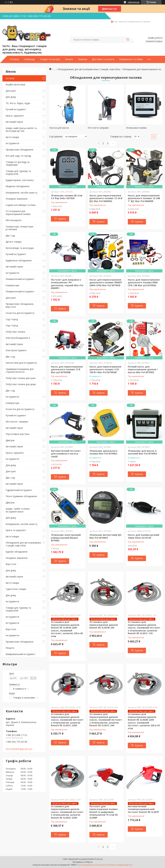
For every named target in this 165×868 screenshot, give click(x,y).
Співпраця (29, 59)
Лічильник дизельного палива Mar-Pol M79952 (103, 452)
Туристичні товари (16, 589)
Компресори (12, 285)
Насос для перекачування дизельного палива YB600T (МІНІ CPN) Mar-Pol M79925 (106, 282)
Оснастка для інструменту (20, 313)
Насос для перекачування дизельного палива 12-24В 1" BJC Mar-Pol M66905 (144, 198)
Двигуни (10, 440)
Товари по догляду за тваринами (18, 163)
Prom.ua (99, 859)
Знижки (69, 59)
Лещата (10, 648)
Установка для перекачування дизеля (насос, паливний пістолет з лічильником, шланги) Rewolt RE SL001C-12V (144, 628)
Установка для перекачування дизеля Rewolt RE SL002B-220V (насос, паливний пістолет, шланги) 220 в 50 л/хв (144, 721)
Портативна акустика (17, 434)
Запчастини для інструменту (21, 363)
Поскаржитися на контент (92, 865)
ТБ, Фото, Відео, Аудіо (18, 103)
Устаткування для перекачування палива (18, 213)
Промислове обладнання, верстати (20, 305)
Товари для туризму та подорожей (18, 173)
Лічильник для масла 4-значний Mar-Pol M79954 (142, 452)
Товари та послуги (50, 59)
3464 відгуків (133, 2)
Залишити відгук (154, 41)
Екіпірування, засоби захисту (21, 193)
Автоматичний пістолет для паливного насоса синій (66, 454)
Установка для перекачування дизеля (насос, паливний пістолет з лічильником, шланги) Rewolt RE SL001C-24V (106, 720)
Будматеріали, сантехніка (20, 180)
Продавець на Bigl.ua (82, 862)
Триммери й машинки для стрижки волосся (20, 370)
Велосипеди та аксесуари (20, 248)
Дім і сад (10, 236)
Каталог (10, 78)
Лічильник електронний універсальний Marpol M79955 (66, 538)
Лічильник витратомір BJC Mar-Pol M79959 (106, 536)
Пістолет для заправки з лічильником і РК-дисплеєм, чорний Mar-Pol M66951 (67, 284)
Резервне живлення (17, 199)
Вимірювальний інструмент (21, 654)
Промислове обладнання (19, 150)
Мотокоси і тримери (17, 422)
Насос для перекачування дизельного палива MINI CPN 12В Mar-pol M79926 (144, 282)
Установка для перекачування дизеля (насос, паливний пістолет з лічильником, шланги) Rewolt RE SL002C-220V (67, 812)
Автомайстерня (14, 122)
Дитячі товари (14, 242)
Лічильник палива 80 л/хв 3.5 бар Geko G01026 (67, 197)
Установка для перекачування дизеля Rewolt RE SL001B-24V (104, 625)
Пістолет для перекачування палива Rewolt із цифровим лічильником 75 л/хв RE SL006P (104, 812)
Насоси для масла (59, 128)
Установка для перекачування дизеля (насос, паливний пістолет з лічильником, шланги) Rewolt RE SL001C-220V (67, 720)
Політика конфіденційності (120, 865)
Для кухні (11, 91)
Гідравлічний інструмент (19, 490)
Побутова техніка (15, 332)
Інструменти (12, 143)
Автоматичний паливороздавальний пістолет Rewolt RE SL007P (143, 809)
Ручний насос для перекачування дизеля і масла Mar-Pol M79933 (143, 369)
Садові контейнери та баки (21, 205)
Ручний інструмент (16, 109)
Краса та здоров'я (16, 530)
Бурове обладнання (17, 552)
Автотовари (12, 137)
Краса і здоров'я (15, 116)
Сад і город (12, 319)
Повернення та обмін (131, 59)
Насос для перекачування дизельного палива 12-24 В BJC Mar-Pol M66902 (106, 198)
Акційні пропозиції (15, 84)
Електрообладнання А (18, 338)
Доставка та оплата (103, 59)
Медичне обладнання (17, 186)
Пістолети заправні (98, 128)
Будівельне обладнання (19, 260)
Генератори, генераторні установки (19, 228)
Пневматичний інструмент (20, 279)
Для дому (11, 97)
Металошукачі (14, 220)
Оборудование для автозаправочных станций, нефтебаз (89, 69)
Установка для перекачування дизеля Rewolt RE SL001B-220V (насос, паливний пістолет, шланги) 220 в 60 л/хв (67, 629)
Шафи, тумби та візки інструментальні (18, 510)
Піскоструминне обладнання (21, 496)
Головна (14, 59)
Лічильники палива (136, 128)
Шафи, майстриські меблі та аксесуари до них (21, 130)
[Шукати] (128, 40)
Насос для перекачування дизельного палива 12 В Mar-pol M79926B (67, 369)
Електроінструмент (16, 350)
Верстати (11, 564)
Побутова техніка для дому (21, 384)
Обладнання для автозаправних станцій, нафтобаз (23, 544)
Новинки (82, 59)
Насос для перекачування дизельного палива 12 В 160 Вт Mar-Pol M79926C (105, 369)
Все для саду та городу (18, 156)
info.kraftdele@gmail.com (19, 749)
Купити (62, 219)
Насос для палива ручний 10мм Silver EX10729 (143, 536)
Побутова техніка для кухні (21, 378)
